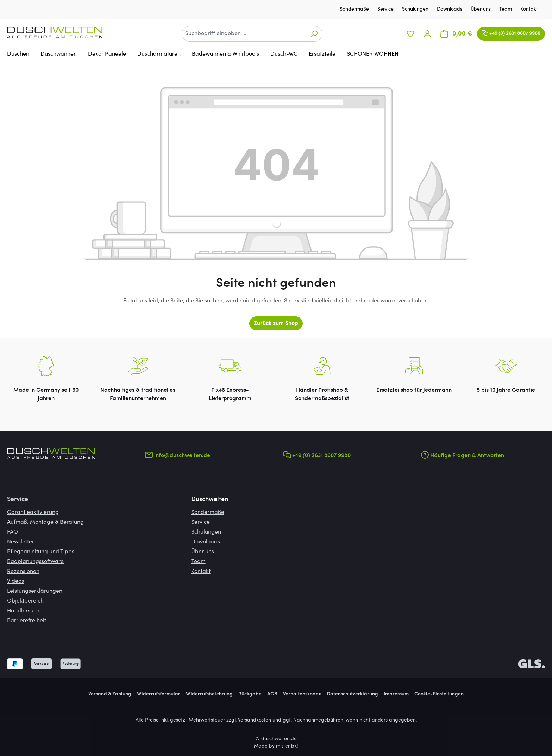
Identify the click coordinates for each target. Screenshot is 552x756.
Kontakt (529, 10)
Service (386, 10)
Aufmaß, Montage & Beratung (45, 522)
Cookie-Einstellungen (439, 694)
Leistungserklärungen (35, 591)
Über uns (481, 10)
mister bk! (287, 746)
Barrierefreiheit (27, 621)
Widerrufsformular (159, 694)
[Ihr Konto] (427, 34)
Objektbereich (25, 601)
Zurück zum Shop (276, 323)
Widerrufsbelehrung (209, 694)
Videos (15, 581)
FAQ (12, 532)
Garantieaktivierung (33, 512)
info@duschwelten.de (182, 456)
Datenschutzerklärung (352, 694)
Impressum (396, 694)
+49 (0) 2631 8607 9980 (511, 32)
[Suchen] (314, 34)
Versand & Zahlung (110, 694)
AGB (272, 694)
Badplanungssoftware (35, 562)
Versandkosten (255, 720)
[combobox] (244, 34)
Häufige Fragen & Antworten (467, 456)
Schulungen (416, 10)
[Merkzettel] (410, 34)
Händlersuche (25, 611)
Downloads (450, 10)
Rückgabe (250, 694)
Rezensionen (23, 572)
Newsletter (21, 542)
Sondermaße (355, 10)
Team (506, 10)
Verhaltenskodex (302, 694)
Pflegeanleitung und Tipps (41, 552)
